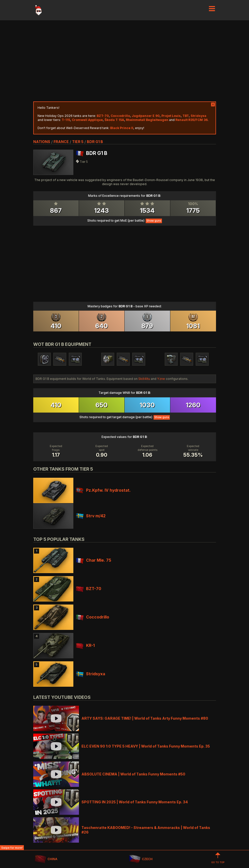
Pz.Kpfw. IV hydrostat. (103, 490)
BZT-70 (89, 589)
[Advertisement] (125, 61)
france (61, 142)
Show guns (154, 221)
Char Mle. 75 (94, 560)
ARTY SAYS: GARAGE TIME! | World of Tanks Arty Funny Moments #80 (145, 718)
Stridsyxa (90, 674)
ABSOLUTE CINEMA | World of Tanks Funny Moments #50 (133, 774)
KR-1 (85, 645)
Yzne (161, 379)
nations (42, 142)
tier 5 (78, 142)
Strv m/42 (91, 516)
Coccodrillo (93, 617)
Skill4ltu (144, 379)
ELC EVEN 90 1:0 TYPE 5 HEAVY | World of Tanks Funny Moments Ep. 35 (146, 746)
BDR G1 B (95, 142)
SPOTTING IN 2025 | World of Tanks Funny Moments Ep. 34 (135, 802)
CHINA (46, 859)
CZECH (141, 859)
